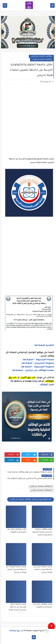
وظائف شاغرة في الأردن (41, 60)
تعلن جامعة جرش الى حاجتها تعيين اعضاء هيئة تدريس (42, 570)
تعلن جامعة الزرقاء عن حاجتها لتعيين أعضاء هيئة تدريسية (15, 570)
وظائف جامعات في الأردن (40, 56)
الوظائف (42, 385)
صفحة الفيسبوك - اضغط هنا (37, 360)
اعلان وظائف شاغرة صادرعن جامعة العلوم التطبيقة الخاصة (41, 532)
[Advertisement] (28, 117)
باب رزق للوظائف (15, 631)
